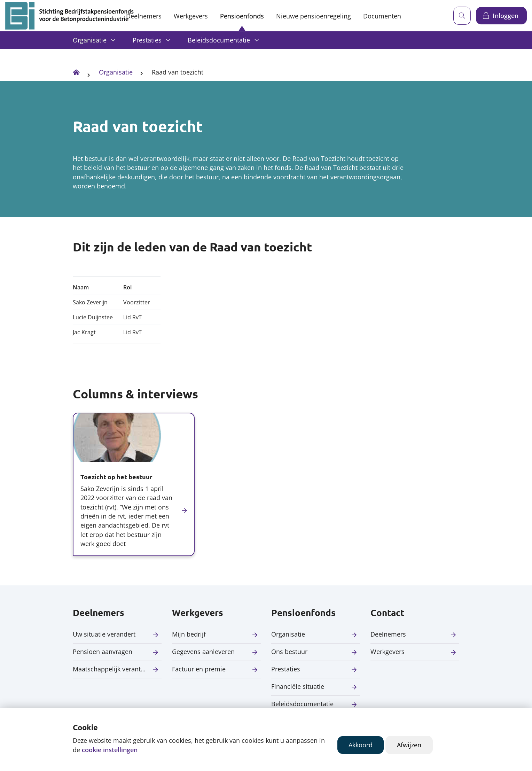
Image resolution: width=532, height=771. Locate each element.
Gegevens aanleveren (203, 652)
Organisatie (90, 40)
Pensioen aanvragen (103, 652)
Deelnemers (144, 16)
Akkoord (361, 745)
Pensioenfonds (242, 16)
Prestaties (147, 40)
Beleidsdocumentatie (219, 40)
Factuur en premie (199, 669)
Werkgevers (191, 16)
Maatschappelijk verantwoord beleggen (117, 669)
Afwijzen (409, 745)
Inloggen (506, 16)
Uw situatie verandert (104, 634)
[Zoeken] (462, 16)
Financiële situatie (298, 686)
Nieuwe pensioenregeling (314, 16)
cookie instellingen (110, 750)
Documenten (382, 16)
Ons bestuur (289, 652)
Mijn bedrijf (189, 634)
